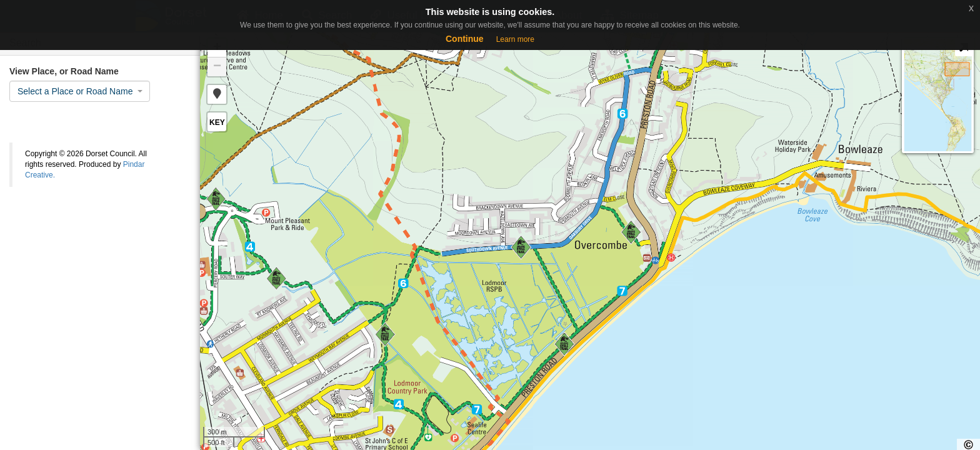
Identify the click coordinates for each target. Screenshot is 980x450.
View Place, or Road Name (64, 71)
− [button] (217, 67)
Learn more (515, 39)
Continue (465, 39)
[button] (217, 94)
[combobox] (80, 91)
